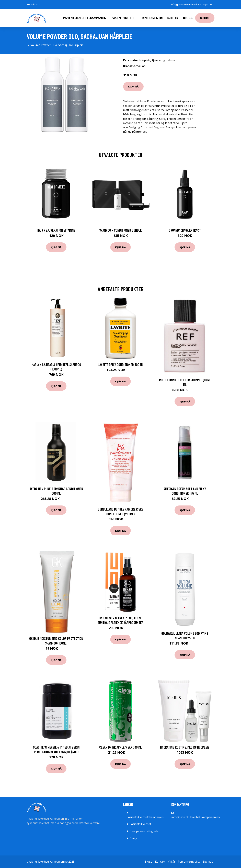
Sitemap (208, 862)
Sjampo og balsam (163, 60)
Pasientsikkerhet (124, 18)
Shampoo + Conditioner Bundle (120, 230)
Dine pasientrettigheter (160, 18)
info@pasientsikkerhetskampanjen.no (191, 4)
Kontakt (160, 862)
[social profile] (44, 5)
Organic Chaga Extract (185, 230)
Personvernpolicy (189, 862)
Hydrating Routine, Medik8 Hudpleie (185, 747)
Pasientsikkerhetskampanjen (85, 18)
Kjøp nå (133, 86)
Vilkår (172, 862)
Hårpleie (145, 60)
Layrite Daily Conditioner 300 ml (121, 364)
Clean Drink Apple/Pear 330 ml (120, 747)
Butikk (205, 18)
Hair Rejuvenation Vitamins (56, 230)
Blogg (188, 18)
